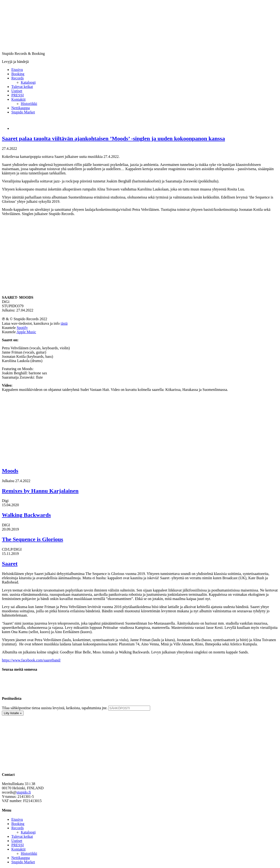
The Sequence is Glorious (32, 539)
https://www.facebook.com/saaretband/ (31, 660)
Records (17, 828)
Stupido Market (23, 862)
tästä (64, 323)
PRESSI (17, 845)
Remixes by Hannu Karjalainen (40, 491)
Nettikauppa (21, 858)
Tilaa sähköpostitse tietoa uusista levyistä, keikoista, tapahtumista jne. (55, 708)
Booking (18, 824)
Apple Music (26, 332)
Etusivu (17, 819)
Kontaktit (18, 849)
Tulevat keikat (22, 836)
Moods (10, 471)
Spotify (22, 328)
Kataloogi (28, 832)
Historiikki (29, 853)
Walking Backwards (26, 515)
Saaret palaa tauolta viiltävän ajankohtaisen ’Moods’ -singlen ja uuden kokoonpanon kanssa (113, 138)
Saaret (10, 564)
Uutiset (17, 841)
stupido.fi (24, 792)
